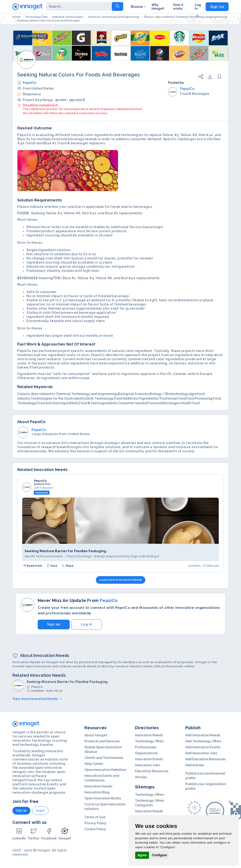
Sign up (54, 624)
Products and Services (102, 741)
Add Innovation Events (203, 747)
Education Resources (152, 771)
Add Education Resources (205, 759)
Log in (87, 624)
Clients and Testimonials (104, 758)
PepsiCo (29, 83)
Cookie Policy (95, 829)
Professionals (146, 747)
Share (68, 566)
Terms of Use (95, 817)
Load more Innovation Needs (121, 580)
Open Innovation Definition (105, 770)
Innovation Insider (98, 786)
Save (52, 566)
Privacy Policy (95, 823)
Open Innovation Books (103, 798)
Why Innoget (158, 7)
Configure (159, 855)
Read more (33, 566)
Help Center (94, 764)
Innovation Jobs (147, 765)
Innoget (65, 834)
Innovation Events (149, 759)
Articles (141, 777)
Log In (198, 7)
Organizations (146, 753)
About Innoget (96, 735)
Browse (139, 7)
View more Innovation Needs (37, 699)
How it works (178, 7)
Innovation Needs (149, 735)
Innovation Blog (97, 792)
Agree (142, 855)
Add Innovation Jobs (201, 753)
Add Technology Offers (203, 741)
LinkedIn (19, 834)
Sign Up (217, 7)
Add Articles (195, 765)
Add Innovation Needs (203, 735)
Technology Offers (149, 741)
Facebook (49, 834)
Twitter (33, 834)
